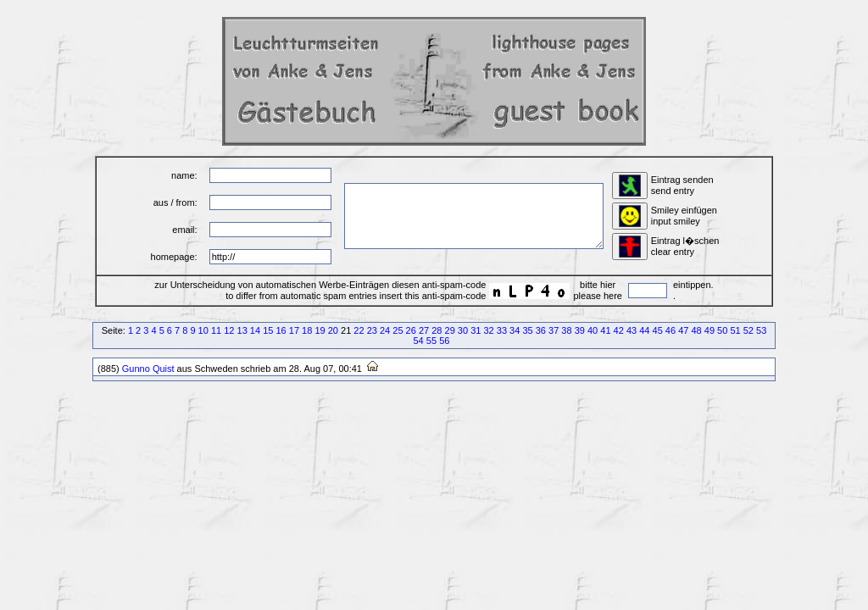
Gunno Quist (148, 369)
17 (294, 330)
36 (541, 330)
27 (424, 330)
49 (709, 330)
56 (444, 341)
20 (333, 330)
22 (359, 330)
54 (419, 341)
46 (670, 330)
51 (735, 330)
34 (515, 330)
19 (320, 330)
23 (372, 330)
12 (229, 330)
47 (683, 330)
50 (722, 330)
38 (566, 330)
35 (527, 330)
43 (632, 330)
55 (431, 341)
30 (463, 330)
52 (748, 330)
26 (411, 330)
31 (476, 330)
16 (281, 330)
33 (502, 330)
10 (203, 330)
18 (307, 330)
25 (398, 330)
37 (554, 330)
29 (450, 330)
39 (580, 330)
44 (644, 330)
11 (216, 330)
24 (385, 330)
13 (242, 330)
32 (488, 330)
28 (437, 330)
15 (268, 330)
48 (696, 330)
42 (619, 330)
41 (605, 330)
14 (255, 330)
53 (761, 330)
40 (593, 330)
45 (658, 330)
